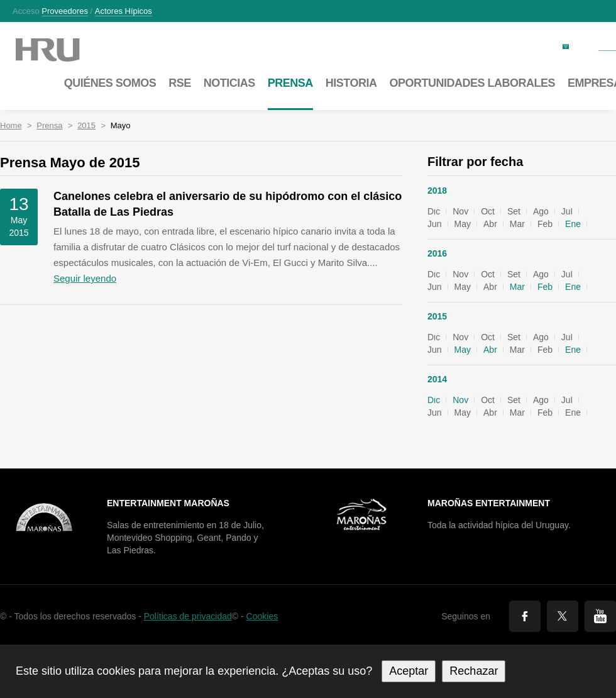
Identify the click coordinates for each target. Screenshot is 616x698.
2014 (437, 379)
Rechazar (474, 671)
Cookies (262, 616)
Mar (517, 287)
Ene (573, 224)
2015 (86, 125)
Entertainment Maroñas (168, 503)
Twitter (563, 616)
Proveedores (65, 11)
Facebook (525, 616)
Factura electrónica (525, 46)
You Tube (600, 616)
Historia (351, 83)
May (463, 350)
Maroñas (60, 50)
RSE (180, 83)
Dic (434, 400)
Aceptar (409, 671)
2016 (437, 253)
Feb (545, 287)
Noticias (229, 83)
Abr (490, 350)
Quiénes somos (110, 83)
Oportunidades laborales (472, 83)
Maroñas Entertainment (489, 503)
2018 (437, 191)
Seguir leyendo (85, 278)
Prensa (49, 125)
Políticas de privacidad (188, 616)
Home (11, 125)
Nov (460, 400)
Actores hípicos (124, 11)
